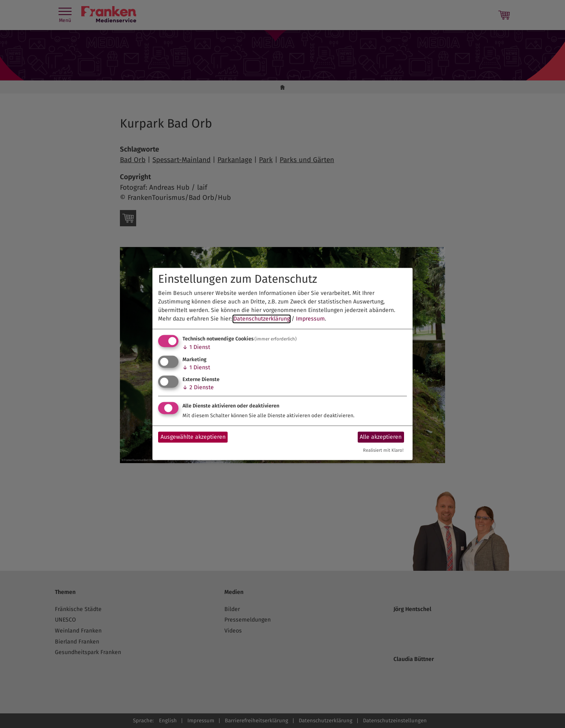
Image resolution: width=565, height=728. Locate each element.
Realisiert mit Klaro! (383, 451)
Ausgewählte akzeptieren (193, 437)
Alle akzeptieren (381, 437)
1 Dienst (196, 347)
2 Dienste (198, 388)
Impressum (310, 319)
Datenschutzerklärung (262, 319)
